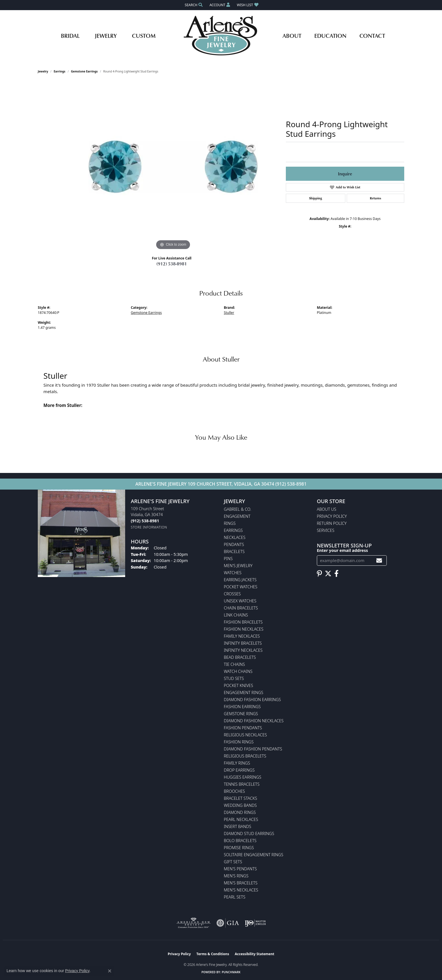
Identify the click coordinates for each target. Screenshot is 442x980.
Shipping (315, 198)
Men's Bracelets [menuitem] (241, 883)
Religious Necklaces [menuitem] (245, 735)
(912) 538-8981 (172, 264)
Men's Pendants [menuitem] (240, 869)
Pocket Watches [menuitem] (241, 587)
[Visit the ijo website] (255, 923)
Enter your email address (342, 550)
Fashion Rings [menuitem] (239, 742)
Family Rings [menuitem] (237, 763)
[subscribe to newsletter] (379, 561)
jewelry (43, 71)
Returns (375, 198)
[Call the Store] (145, 521)
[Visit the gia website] (228, 923)
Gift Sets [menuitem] (233, 862)
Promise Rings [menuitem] (239, 848)
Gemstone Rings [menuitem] (241, 714)
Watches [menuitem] (233, 573)
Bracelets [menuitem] (234, 551)
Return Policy (332, 523)
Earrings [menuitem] (233, 530)
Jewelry (106, 36)
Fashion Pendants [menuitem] (243, 728)
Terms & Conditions (213, 954)
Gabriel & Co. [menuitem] (237, 509)
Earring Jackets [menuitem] (240, 580)
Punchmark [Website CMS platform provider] (231, 972)
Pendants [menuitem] (234, 544)
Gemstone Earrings (84, 71)
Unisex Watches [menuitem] (240, 601)
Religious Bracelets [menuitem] (245, 756)
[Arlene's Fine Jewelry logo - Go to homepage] (221, 36)
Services (326, 530)
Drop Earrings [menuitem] (239, 770)
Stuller (229, 313)
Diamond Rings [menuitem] (240, 812)
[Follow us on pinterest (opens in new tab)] (319, 574)
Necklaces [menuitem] (235, 537)
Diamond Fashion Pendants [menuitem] (253, 749)
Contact (372, 36)
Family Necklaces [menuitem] (242, 636)
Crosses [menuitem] (232, 594)
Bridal (70, 36)
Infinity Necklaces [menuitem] (243, 650)
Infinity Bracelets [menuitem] (243, 643)
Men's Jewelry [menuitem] (238, 566)
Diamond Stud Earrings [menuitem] (249, 833)
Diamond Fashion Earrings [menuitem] (252, 700)
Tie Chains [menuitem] (234, 664)
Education (330, 36)
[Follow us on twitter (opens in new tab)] (328, 574)
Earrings (60, 71)
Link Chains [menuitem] (236, 615)
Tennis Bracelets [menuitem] (242, 784)
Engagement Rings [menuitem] (244, 692)
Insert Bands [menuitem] (237, 826)
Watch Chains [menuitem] (238, 671)
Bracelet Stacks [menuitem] (240, 798)
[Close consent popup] (110, 971)
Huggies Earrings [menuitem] (243, 777)
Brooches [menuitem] (234, 791)
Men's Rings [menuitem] (236, 876)
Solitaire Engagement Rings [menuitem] (254, 855)
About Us (327, 509)
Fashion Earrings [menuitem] (242, 707)
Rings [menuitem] (230, 523)
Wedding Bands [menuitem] (240, 805)
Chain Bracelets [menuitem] (241, 608)
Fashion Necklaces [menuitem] (244, 629)
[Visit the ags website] (194, 923)
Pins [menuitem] (228, 559)
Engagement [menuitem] (237, 516)
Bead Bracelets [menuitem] (240, 657)
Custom (144, 36)
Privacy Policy (332, 516)
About (292, 36)
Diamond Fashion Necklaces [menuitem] (254, 721)
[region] (173, 167)
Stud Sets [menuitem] (234, 678)
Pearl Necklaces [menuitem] (241, 819)
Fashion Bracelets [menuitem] (243, 622)
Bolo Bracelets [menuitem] (240, 841)
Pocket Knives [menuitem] (238, 685)
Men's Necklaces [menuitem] (241, 890)
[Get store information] (149, 527)
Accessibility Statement (255, 954)
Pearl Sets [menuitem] (235, 897)
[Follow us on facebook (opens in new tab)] (336, 574)
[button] (193, 5)
